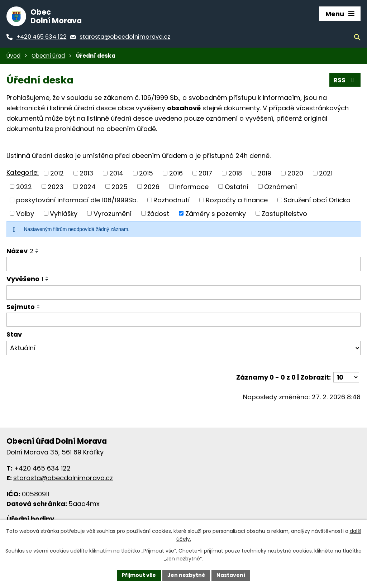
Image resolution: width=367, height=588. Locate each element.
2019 (264, 173)
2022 (24, 186)
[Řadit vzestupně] (37, 249)
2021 (326, 173)
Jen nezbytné (186, 575)
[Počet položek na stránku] (346, 377)
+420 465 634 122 (42, 468)
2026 (152, 186)
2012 (57, 173)
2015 (146, 173)
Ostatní (237, 186)
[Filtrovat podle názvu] (183, 264)
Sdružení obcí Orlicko (317, 200)
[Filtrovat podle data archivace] (183, 320)
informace (192, 186)
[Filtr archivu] (183, 348)
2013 (86, 173)
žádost (158, 213)
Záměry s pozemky (216, 213)
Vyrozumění (113, 213)
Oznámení (280, 186)
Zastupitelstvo (284, 213)
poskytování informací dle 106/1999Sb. (77, 200)
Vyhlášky (64, 213)
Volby (25, 213)
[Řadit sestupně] (37, 252)
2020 (295, 173)
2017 (205, 173)
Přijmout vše (139, 575)
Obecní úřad (48, 56)
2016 (176, 173)
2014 (116, 173)
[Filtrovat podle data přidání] (183, 293)
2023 (56, 186)
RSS (345, 80)
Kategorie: (23, 172)
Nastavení (231, 575)
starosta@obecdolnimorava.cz (63, 478)
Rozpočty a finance (237, 200)
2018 (235, 173)
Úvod (13, 56)
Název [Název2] (20, 251)
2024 (88, 186)
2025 (120, 186)
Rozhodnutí (171, 200)
